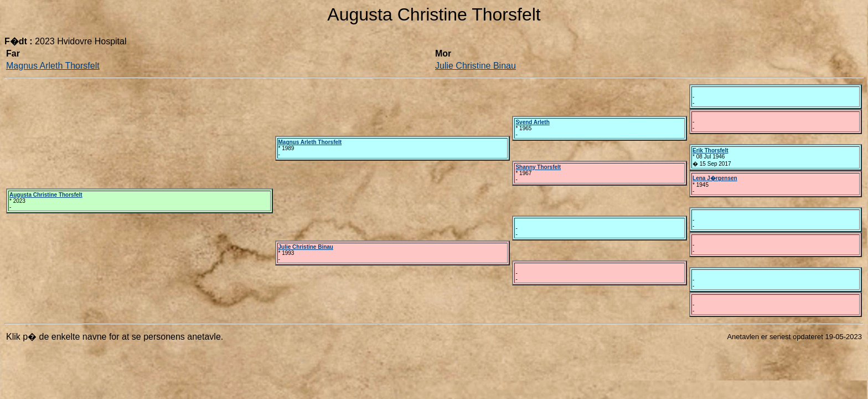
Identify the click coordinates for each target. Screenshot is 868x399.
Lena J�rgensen (715, 178)
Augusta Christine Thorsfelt (46, 195)
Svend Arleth (532, 122)
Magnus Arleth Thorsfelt (53, 66)
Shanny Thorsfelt (538, 167)
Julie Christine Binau (476, 66)
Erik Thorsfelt (710, 150)
